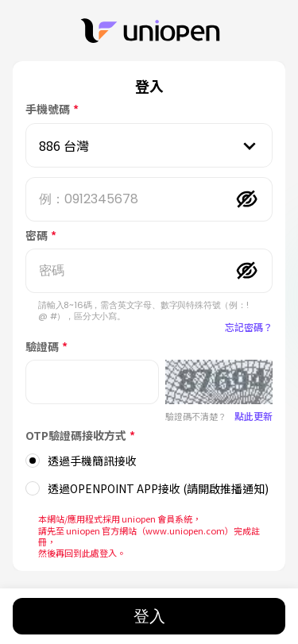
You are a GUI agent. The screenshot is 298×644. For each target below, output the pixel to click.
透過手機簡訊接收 (92, 461)
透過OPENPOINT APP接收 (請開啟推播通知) (158, 488)
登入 (149, 616)
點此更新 (253, 416)
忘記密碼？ (249, 327)
